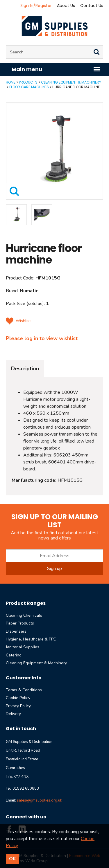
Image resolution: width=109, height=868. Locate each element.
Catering (14, 655)
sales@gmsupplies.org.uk (39, 800)
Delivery (13, 714)
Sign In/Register (36, 6)
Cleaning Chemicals (24, 615)
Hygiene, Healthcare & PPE (31, 639)
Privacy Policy (18, 706)
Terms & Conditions (24, 690)
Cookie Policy (18, 698)
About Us (66, 6)
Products (28, 82)
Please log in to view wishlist (42, 338)
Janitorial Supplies (23, 647)
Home (11, 82)
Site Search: (6, 45)
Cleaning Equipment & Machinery (71, 82)
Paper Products (20, 623)
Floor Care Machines (29, 87)
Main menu (56, 69)
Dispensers (16, 631)
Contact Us (92, 6)
